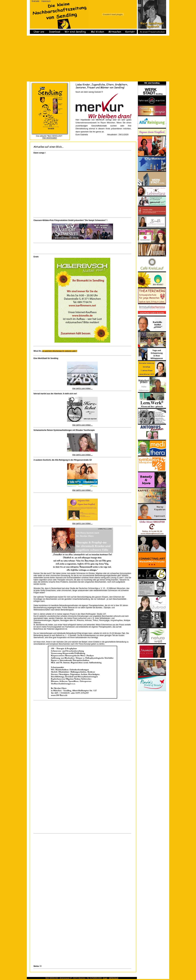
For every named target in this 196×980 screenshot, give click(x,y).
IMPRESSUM (114, 978)
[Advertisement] (98, 59)
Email (105, 978)
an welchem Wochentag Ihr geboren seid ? (60, 351)
